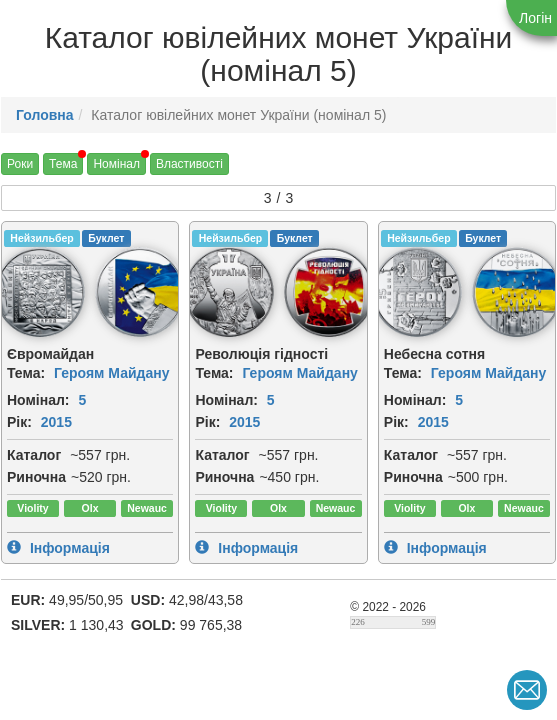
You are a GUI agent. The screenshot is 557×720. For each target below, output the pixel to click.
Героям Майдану (112, 373)
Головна (45, 115)
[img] (140, 292)
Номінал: (38, 400)
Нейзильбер (41, 238)
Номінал (116, 164)
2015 (56, 422)
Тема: (26, 373)
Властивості (189, 164)
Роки (20, 164)
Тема (63, 164)
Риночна (36, 477)
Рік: (19, 422)
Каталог (34, 455)
